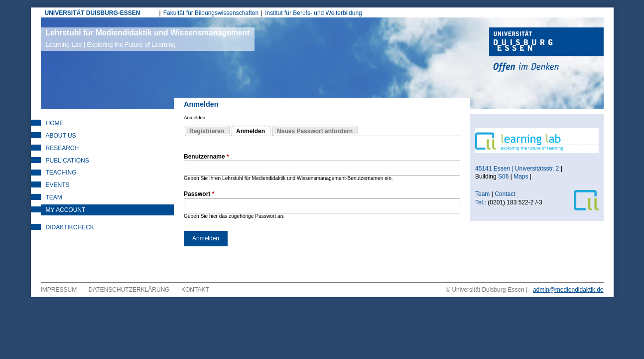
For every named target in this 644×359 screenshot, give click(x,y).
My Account (66, 210)
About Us (61, 136)
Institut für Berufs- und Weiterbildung (314, 13)
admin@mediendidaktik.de (568, 290)
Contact (506, 194)
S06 (503, 177)
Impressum (59, 290)
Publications (67, 161)
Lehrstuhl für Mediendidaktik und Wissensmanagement (148, 38)
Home (55, 123)
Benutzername (206, 157)
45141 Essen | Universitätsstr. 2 (517, 169)
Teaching (61, 173)
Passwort (199, 194)
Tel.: (481, 202)
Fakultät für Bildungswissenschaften (211, 13)
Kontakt (195, 290)
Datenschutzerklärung (129, 290)
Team (54, 197)
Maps (521, 177)
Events (58, 185)
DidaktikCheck (70, 227)
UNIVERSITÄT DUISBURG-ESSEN (93, 13)
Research (63, 148)
